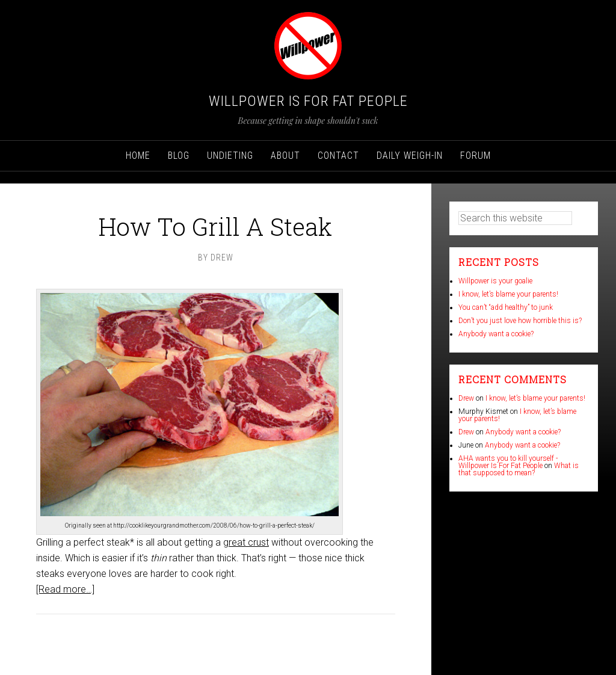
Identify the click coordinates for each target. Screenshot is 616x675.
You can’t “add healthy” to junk (506, 307)
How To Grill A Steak (215, 227)
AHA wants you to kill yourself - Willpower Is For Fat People (508, 462)
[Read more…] (65, 589)
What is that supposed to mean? (519, 469)
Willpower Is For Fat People (308, 101)
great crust (246, 542)
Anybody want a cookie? (496, 334)
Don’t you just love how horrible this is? (520, 321)
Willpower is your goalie (495, 281)
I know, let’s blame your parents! (508, 294)
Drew (466, 398)
